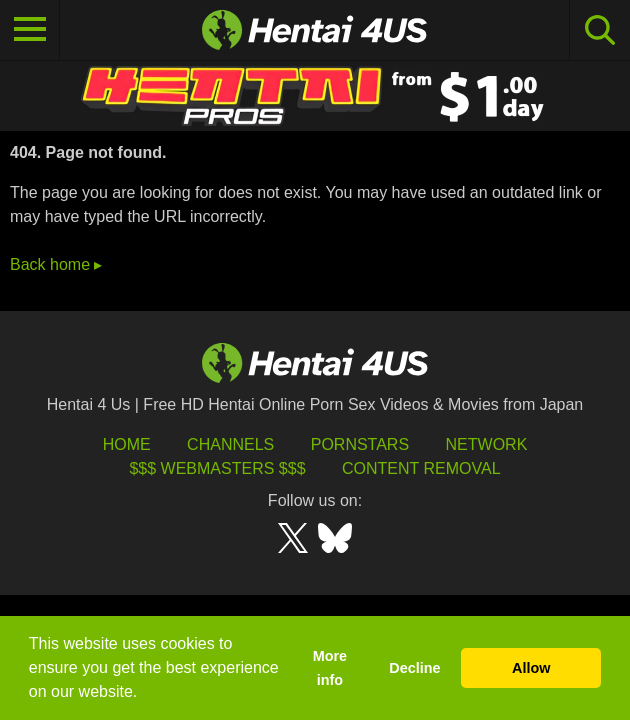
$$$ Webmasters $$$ (217, 468)
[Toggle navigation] (30, 30)
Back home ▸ (56, 264)
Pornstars (360, 444)
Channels (230, 444)
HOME (127, 444)
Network (487, 444)
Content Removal (421, 468)
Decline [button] (414, 668)
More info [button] (330, 668)
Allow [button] (531, 668)
